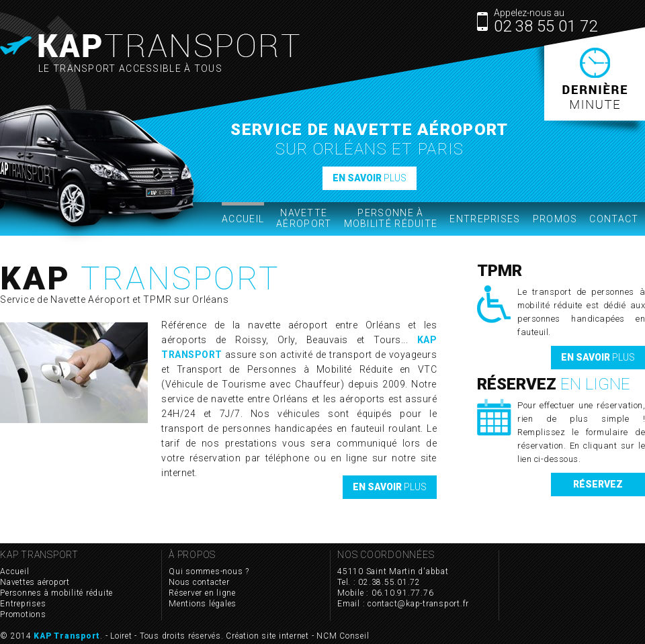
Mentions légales (203, 604)
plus (370, 178)
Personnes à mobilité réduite (56, 593)
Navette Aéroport (304, 218)
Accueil (243, 213)
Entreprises (485, 219)
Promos (555, 219)
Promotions (23, 614)
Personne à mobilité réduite (391, 218)
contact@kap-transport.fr (418, 604)
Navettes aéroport (35, 582)
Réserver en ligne (202, 593)
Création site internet (267, 636)
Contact (614, 219)
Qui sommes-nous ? (209, 571)
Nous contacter (199, 582)
